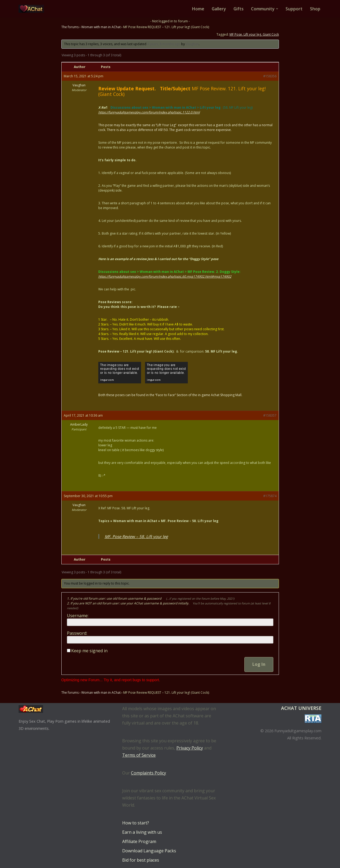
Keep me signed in (89, 651)
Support (294, 9)
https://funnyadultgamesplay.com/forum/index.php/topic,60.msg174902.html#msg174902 (165, 277)
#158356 (270, 76)
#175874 (270, 496)
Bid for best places (141, 860)
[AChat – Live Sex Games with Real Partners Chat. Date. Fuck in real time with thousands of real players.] (33, 9)
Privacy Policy (190, 748)
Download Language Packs (149, 851)
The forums (70, 27)
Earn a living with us (142, 832)
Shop (315, 9)
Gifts (238, 9)
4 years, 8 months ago (164, 44)
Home (198, 9)
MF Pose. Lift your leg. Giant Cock (254, 34)
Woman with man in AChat (101, 27)
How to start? (136, 823)
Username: (78, 616)
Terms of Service (139, 755)
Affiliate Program (139, 841)
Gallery (218, 9)
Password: (77, 633)
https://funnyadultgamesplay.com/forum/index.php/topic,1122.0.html (149, 113)
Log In (259, 664)
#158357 (270, 416)
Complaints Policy (148, 773)
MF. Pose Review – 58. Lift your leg (136, 537)
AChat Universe (301, 708)
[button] (277, 9)
